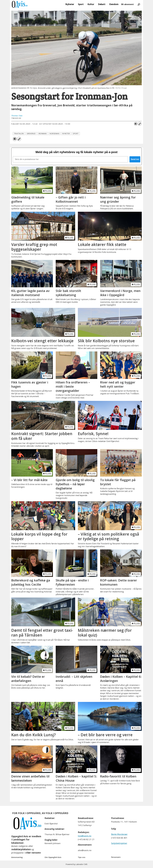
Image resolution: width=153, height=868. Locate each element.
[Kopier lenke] (140, 124)
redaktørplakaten (21, 849)
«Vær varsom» (33, 853)
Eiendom (114, 4)
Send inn (135, 159)
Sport (81, 4)
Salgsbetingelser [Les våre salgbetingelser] (119, 843)
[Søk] (139, 4)
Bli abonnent (128, 4)
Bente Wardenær (119, 834)
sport (76, 134)
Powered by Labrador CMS (76, 864)
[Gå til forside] (20, 4)
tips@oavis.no (85, 836)
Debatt (102, 4)
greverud (31, 134)
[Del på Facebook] (136, 124)
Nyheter (70, 4)
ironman (43, 134)
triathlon (19, 134)
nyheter (66, 134)
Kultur (91, 4)
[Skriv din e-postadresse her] (70, 159)
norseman (54, 134)
